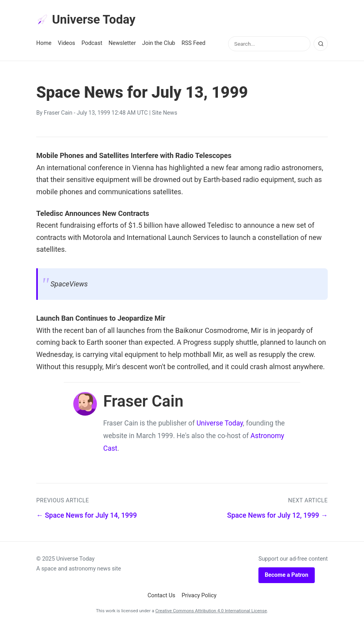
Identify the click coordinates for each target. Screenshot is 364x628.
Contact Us (161, 596)
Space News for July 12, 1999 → (278, 516)
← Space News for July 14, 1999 (87, 516)
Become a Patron (287, 576)
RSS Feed (194, 44)
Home (44, 44)
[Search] (321, 45)
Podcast (92, 44)
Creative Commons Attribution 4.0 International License (211, 611)
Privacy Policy (199, 596)
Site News (165, 114)
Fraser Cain (58, 114)
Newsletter (122, 44)
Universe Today (87, 20)
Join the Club (159, 44)
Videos (67, 44)
